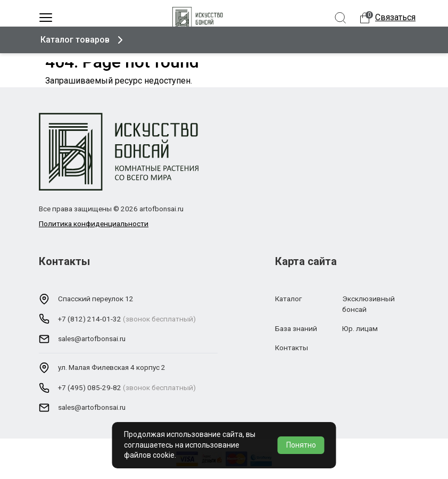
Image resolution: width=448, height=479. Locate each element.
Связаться (395, 17)
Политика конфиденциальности (94, 224)
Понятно (301, 445)
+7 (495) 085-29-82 (90, 387)
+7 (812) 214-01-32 (90, 319)
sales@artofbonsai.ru (92, 338)
